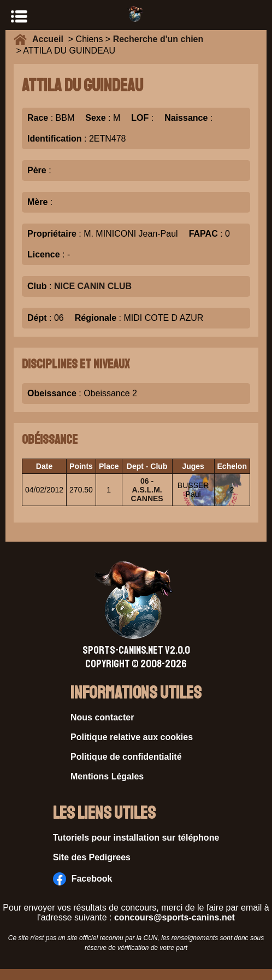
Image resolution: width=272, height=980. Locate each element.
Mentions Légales (107, 776)
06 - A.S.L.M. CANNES (147, 490)
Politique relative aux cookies (132, 737)
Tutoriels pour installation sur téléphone (136, 838)
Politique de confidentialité (126, 757)
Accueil (50, 39)
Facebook (83, 879)
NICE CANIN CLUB (93, 286)
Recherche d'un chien (158, 39)
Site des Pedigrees (92, 857)
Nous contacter (102, 717)
